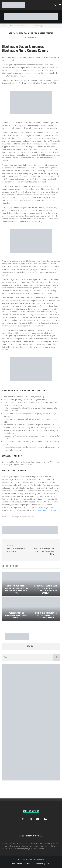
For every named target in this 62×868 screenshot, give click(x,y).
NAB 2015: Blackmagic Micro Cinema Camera (20, 517)
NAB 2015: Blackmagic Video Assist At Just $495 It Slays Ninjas (44, 550)
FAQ (33, 864)
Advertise (20, 864)
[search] (57, 657)
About (13, 864)
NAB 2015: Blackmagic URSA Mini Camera (18, 548)
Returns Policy (41, 864)
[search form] (27, 657)
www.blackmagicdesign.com (49, 510)
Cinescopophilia (30, 38)
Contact (27, 864)
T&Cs (49, 864)
